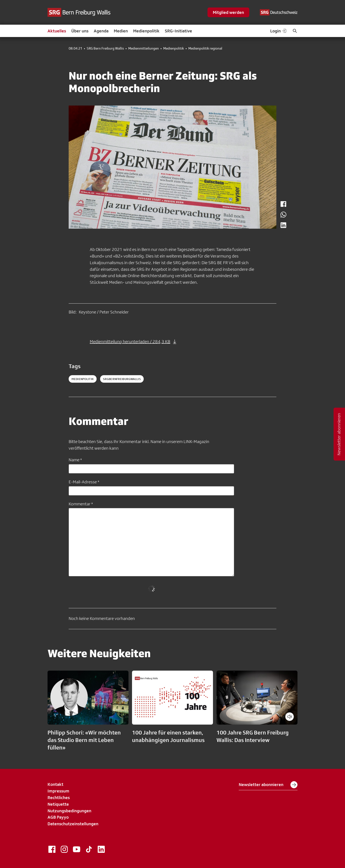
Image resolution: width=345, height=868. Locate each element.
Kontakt (55, 784)
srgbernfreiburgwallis (122, 379)
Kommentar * (81, 504)
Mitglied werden (228, 12)
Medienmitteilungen (144, 48)
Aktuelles (57, 31)
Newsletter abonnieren (268, 785)
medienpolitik (83, 379)
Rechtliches (59, 798)
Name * (75, 460)
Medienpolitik (146, 31)
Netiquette (58, 804)
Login (279, 31)
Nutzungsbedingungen (69, 811)
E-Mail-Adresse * (84, 482)
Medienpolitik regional (205, 48)
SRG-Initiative (178, 31)
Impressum (58, 791)
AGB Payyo (58, 817)
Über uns (80, 31)
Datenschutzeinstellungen (73, 824)
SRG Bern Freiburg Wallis (105, 48)
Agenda (101, 31)
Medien (121, 31)
